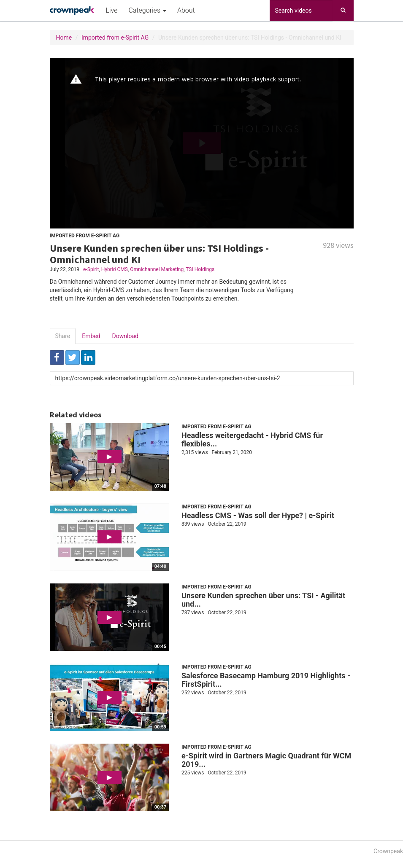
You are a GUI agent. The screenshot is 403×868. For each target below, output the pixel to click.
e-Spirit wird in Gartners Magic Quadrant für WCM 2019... (266, 760)
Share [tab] (63, 336)
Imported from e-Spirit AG (115, 38)
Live (112, 10)
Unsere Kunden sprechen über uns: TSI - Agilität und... (263, 600)
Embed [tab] (91, 336)
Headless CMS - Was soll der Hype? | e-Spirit (258, 515)
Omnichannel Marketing (157, 269)
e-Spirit (91, 269)
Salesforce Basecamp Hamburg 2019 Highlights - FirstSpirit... (266, 680)
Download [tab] (125, 336)
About (186, 10)
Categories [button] (147, 10)
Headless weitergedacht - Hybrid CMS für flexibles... (252, 439)
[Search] (343, 11)
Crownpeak (388, 851)
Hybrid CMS (115, 269)
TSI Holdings (200, 269)
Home (64, 38)
